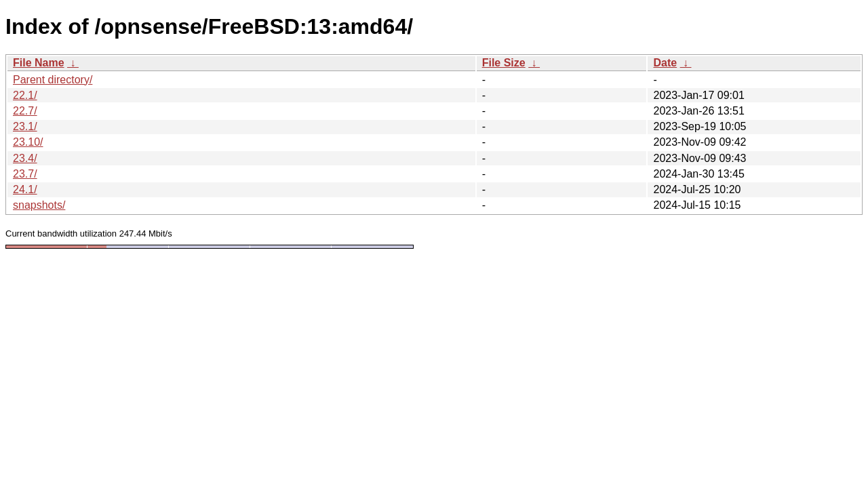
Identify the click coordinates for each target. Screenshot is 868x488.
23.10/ (28, 142)
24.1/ (25, 189)
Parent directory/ (53, 80)
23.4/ (25, 158)
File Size (504, 63)
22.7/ (25, 111)
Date (665, 63)
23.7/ (25, 174)
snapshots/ (39, 205)
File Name (39, 63)
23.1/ (25, 126)
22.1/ (25, 95)
